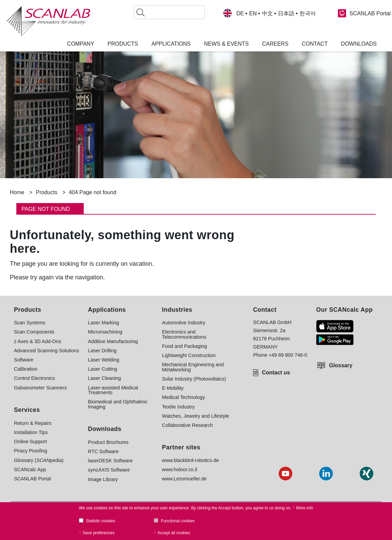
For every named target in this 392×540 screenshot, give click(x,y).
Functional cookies (178, 521)
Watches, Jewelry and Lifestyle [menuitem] (195, 416)
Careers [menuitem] (275, 44)
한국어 (308, 14)
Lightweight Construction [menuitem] (189, 355)
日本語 (286, 14)
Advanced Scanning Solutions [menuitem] (46, 351)
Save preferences (99, 533)
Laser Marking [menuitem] (104, 323)
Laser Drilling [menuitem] (102, 351)
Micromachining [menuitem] (105, 332)
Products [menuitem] (123, 44)
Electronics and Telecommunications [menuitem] (184, 334)
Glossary (341, 365)
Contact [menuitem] (315, 44)
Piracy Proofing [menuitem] (31, 451)
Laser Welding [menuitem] (104, 360)
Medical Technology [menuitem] (183, 397)
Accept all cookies (174, 533)
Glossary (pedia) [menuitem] (39, 460)
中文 (267, 14)
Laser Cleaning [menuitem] (105, 378)
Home (17, 192)
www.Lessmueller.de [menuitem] (184, 479)
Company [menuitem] (81, 44)
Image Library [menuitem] (103, 479)
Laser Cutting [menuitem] (103, 369)
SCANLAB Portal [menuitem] (32, 479)
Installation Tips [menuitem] (31, 432)
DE (240, 14)
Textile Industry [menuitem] (178, 407)
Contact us (276, 373)
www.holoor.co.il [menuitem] (179, 469)
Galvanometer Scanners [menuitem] (40, 388)
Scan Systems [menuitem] (30, 323)
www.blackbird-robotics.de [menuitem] (190, 460)
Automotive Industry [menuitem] (184, 323)
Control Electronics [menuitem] (35, 378)
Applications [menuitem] (171, 44)
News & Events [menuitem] (226, 44)
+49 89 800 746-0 (288, 355)
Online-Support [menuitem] (30, 442)
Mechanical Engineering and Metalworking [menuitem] (193, 367)
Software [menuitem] (24, 360)
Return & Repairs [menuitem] (33, 423)
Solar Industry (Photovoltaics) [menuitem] (194, 379)
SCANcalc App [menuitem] (30, 469)
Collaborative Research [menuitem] (187, 425)
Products (46, 192)
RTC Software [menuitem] (103, 451)
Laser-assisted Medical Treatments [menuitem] (113, 390)
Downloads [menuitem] (359, 44)
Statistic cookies (101, 521)
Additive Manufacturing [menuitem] (113, 341)
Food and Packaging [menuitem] (184, 346)
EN (253, 14)
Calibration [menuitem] (26, 369)
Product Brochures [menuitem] (108, 442)
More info (305, 508)
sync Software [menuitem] (109, 470)
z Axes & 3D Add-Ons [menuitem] (37, 341)
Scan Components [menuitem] (34, 332)
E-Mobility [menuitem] (173, 388)
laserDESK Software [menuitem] (110, 461)
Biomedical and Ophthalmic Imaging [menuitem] (118, 404)
